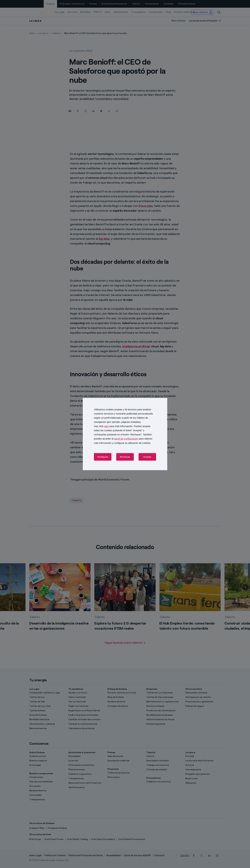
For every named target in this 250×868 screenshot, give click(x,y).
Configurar (103, 457)
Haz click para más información (113, 426)
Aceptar (147, 457)
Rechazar (125, 457)
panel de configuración (126, 439)
